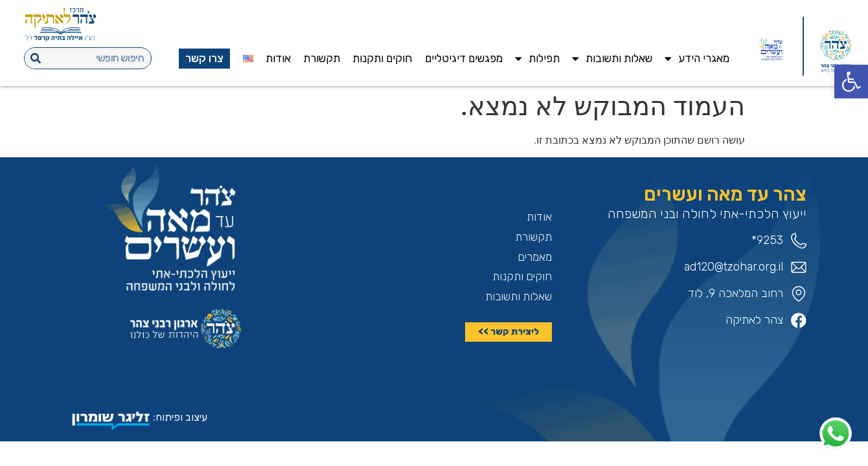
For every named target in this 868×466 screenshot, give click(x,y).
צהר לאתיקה (754, 320)
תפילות (537, 59)
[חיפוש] (36, 58)
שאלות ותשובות (612, 59)
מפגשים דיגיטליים (464, 58)
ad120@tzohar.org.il (734, 267)
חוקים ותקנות (382, 58)
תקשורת (322, 58)
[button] (851, 82)
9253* (767, 240)
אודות (278, 58)
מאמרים (535, 257)
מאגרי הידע (697, 59)
